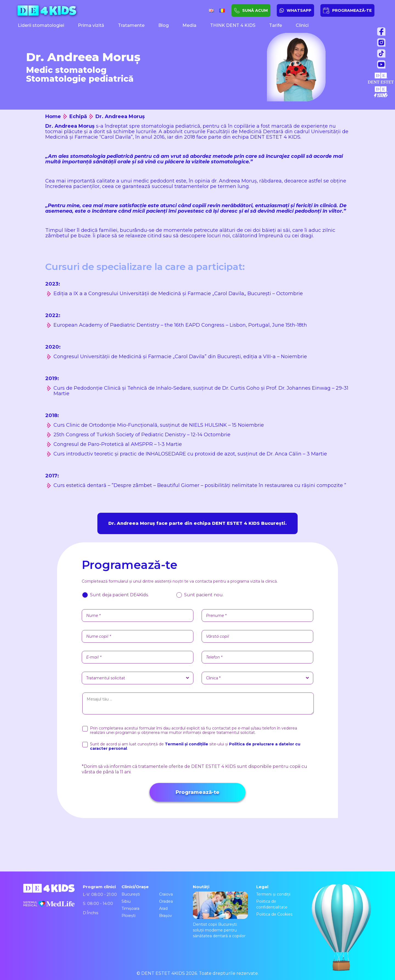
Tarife (276, 25)
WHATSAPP (299, 10)
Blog (163, 25)
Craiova (166, 894)
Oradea (166, 901)
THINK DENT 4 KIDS (233, 25)
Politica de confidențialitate (272, 904)
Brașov (166, 916)
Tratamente (131, 25)
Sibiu (126, 901)
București (131, 894)
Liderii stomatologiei (41, 25)
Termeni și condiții (273, 894)
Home (53, 116)
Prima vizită (91, 25)
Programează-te (198, 792)
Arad (163, 908)
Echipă (78, 116)
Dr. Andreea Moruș (120, 116)
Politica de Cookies (274, 914)
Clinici (302, 25)
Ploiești (129, 916)
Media (189, 25)
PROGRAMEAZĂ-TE (352, 10)
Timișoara (130, 908)
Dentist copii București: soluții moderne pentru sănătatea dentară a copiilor (221, 915)
